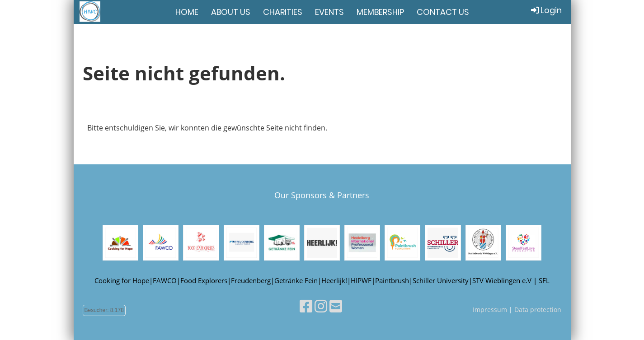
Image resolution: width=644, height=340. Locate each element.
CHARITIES (283, 12)
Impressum (490, 310)
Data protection (538, 310)
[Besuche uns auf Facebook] (306, 306)
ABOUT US (231, 12)
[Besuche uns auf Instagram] (321, 306)
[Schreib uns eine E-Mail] (336, 306)
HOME (187, 12)
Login (546, 10)
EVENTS (329, 12)
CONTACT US (443, 12)
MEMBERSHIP (380, 12)
